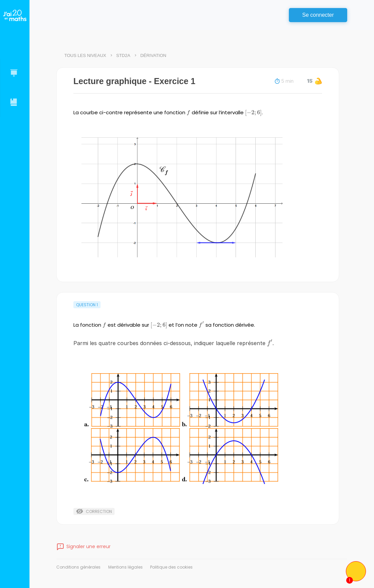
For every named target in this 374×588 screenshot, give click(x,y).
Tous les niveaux (85, 55)
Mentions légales (126, 567)
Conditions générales (78, 567)
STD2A (123, 55)
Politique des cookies (171, 567)
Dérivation (153, 55)
